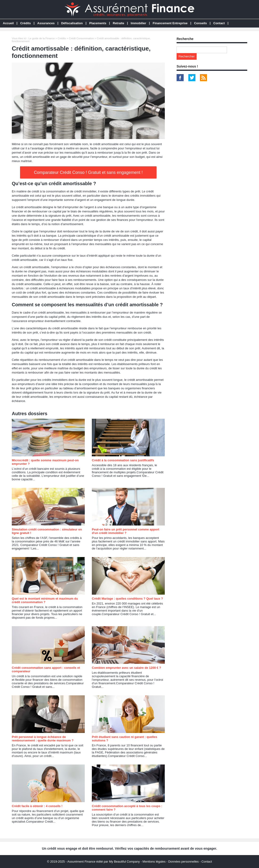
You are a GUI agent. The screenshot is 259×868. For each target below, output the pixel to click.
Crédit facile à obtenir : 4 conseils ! (37, 806)
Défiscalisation (72, 23)
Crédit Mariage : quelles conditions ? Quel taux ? (127, 599)
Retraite (118, 23)
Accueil (8, 23)
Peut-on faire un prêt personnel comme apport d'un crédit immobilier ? (125, 531)
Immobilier (138, 23)
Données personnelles (183, 862)
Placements (98, 23)
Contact (219, 23)
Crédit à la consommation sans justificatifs (123, 460)
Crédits (26, 23)
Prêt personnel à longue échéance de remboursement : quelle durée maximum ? (43, 739)
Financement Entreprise (170, 23)
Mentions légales (154, 862)
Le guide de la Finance (42, 38)
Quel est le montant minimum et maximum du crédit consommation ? (45, 600)
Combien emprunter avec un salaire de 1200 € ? (126, 668)
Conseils (200, 23)
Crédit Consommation (81, 38)
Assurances (46, 23)
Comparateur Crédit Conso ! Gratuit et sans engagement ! (88, 172)
